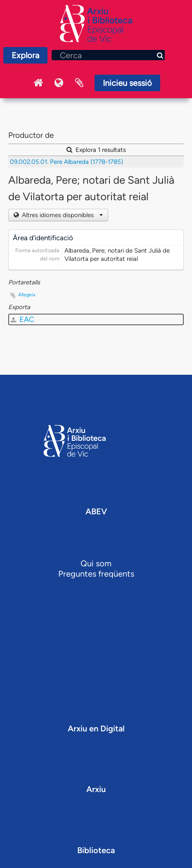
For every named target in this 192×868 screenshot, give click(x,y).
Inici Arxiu (38, 83)
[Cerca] (108, 55)
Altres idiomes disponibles (62, 215)
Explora (25, 55)
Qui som (96, 563)
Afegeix (27, 295)
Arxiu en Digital (96, 728)
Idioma (59, 83)
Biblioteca (96, 850)
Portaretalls (79, 83)
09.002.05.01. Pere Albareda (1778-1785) (66, 162)
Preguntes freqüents (96, 574)
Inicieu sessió (127, 83)
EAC (23, 319)
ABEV (96, 511)
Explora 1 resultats (96, 150)
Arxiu (96, 789)
